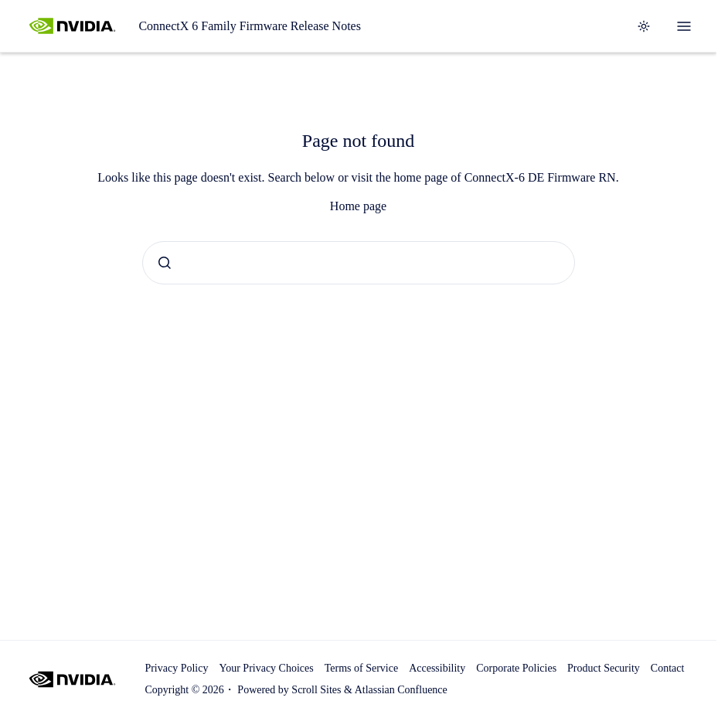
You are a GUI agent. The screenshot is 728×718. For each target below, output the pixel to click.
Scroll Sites (316, 690)
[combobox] (359, 263)
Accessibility (437, 668)
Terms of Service (361, 668)
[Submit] (165, 263)
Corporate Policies (516, 668)
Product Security (604, 668)
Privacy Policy (176, 668)
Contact (668, 668)
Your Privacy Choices (266, 668)
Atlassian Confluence (401, 690)
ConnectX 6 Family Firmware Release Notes (250, 26)
